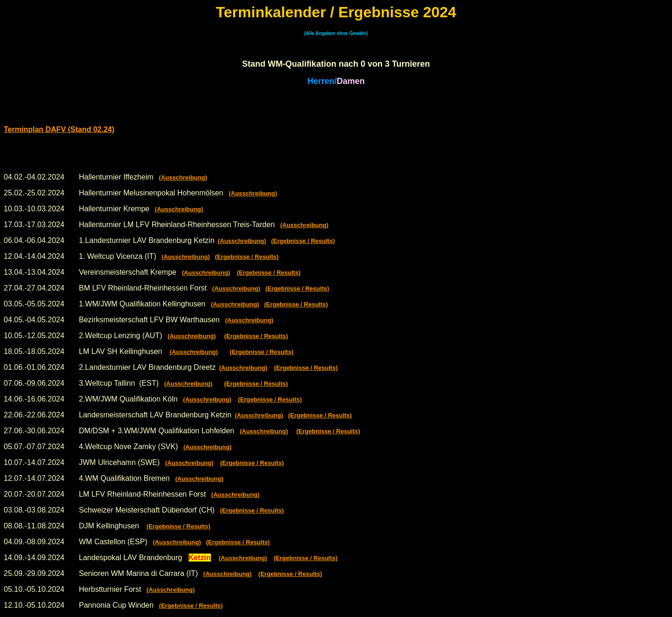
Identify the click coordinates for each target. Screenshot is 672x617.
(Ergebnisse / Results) (303, 241)
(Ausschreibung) (183, 177)
